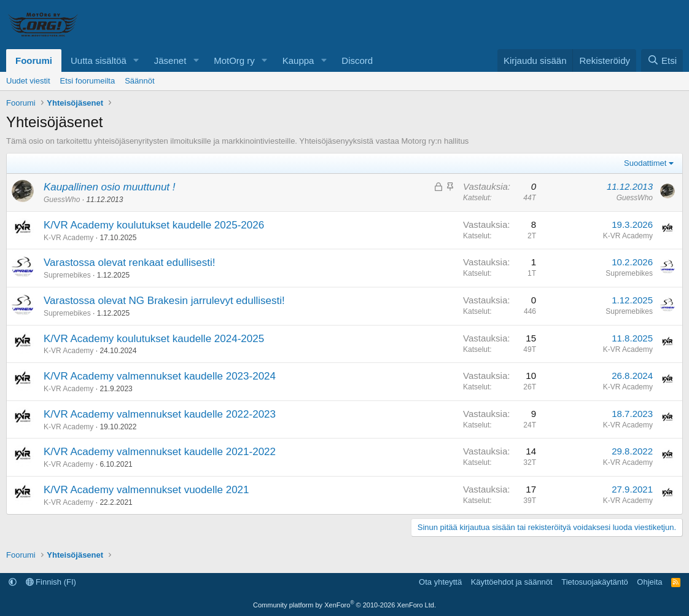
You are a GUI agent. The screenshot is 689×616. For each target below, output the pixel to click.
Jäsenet (170, 60)
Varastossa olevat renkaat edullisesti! (129, 263)
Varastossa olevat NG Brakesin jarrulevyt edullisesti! (164, 301)
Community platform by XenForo (344, 605)
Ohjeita (649, 582)
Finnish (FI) (51, 582)
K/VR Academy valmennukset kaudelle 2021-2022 (160, 452)
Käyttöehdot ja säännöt (512, 582)
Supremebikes (67, 275)
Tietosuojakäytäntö (595, 582)
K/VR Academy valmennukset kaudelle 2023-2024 (160, 376)
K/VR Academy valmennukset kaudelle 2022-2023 (160, 414)
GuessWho (62, 200)
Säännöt (139, 81)
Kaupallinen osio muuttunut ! (110, 187)
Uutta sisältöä (99, 60)
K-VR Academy (68, 238)
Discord (357, 60)
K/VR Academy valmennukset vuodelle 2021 (146, 490)
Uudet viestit (28, 81)
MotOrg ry (234, 60)
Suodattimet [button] (645, 163)
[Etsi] (662, 60)
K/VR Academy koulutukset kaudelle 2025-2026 (154, 225)
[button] (136, 60)
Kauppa (298, 60)
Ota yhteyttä (440, 582)
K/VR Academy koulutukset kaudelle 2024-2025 (154, 339)
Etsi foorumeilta (88, 81)
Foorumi (34, 60)
